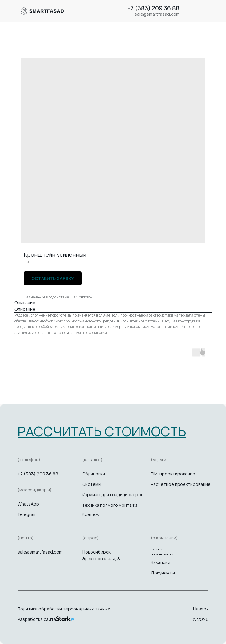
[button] (102, 431)
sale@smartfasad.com (40, 552)
